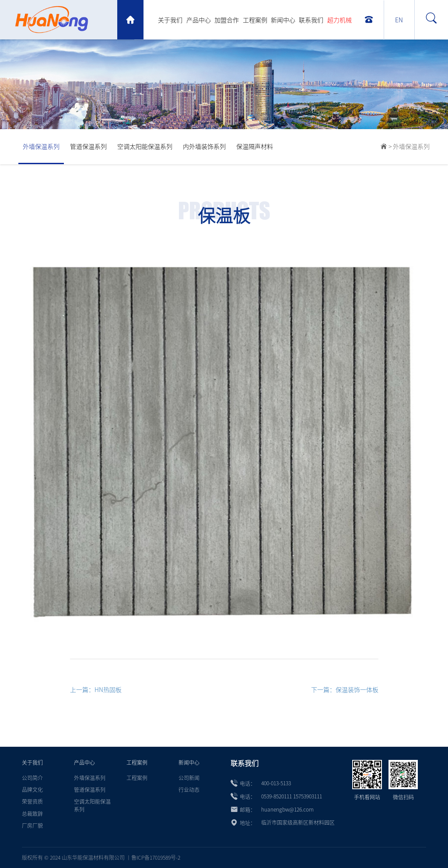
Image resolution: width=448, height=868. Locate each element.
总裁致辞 (32, 814)
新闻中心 (283, 20)
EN (399, 20)
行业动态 (189, 790)
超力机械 (339, 20)
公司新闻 (189, 778)
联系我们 (311, 20)
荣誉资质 (32, 801)
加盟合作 (227, 20)
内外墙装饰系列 (204, 147)
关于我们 (170, 20)
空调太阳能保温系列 (145, 147)
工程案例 (255, 20)
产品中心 (199, 20)
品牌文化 (32, 790)
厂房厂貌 (32, 826)
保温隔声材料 (255, 147)
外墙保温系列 (41, 147)
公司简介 (32, 778)
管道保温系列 (88, 147)
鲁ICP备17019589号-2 (156, 857)
